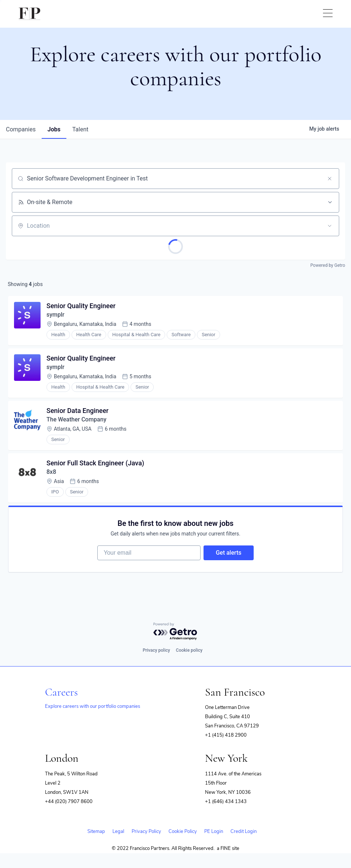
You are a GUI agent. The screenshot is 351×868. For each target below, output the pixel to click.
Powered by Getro (328, 265)
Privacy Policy (146, 831)
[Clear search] (330, 179)
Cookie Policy (183, 831)
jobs (54, 129)
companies (21, 129)
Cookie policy (189, 650)
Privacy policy (156, 650)
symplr (55, 315)
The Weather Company (76, 419)
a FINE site (228, 848)
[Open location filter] (330, 226)
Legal (118, 831)
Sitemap (96, 831)
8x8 (51, 472)
